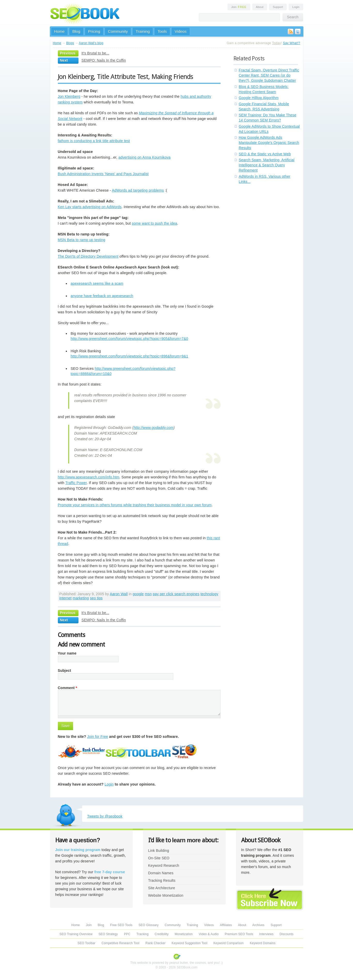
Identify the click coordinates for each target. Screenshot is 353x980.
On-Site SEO (159, 858)
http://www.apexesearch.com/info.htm (89, 477)
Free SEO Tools (121, 925)
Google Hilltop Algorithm (259, 98)
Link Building (159, 851)
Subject (65, 671)
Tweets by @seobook (105, 816)
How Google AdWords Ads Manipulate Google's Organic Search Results (269, 143)
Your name (67, 653)
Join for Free (98, 737)
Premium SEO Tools (239, 934)
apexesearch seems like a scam (97, 283)
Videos (181, 31)
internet (66, 598)
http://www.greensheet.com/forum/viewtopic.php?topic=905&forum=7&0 (130, 339)
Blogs (70, 43)
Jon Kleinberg (69, 96)
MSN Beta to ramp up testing (82, 240)
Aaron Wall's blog (91, 43)
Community (118, 31)
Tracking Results (162, 880)
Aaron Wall (119, 594)
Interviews (266, 934)
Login (296, 7)
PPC (127, 934)
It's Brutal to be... (95, 53)
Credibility (162, 934)
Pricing (94, 31)
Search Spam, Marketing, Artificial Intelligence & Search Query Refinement (267, 165)
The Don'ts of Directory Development (88, 256)
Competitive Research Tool (120, 943)
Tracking (143, 934)
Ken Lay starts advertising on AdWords (90, 207)
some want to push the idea (154, 223)
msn (148, 594)
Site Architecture (162, 888)
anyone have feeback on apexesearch (102, 296)
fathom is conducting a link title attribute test (94, 141)
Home (60, 31)
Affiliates (226, 925)
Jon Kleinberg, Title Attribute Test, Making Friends (126, 77)
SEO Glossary (148, 925)
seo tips (96, 598)
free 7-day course (110, 872)
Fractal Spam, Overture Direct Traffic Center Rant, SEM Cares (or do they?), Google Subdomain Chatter (269, 75)
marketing (81, 598)
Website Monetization (166, 895)
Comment (68, 688)
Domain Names (161, 873)
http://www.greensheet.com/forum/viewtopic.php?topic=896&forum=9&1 (130, 356)
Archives (258, 925)
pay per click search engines (176, 594)
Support (278, 7)
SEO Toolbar (86, 943)
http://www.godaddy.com (154, 428)
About (260, 7)
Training (143, 31)
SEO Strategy (108, 934)
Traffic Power (76, 483)
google (138, 594)
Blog (76, 31)
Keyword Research (164, 865)
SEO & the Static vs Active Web (265, 154)
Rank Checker (155, 943)
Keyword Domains (262, 943)
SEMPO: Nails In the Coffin (104, 60)
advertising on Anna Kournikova (145, 157)
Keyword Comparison (228, 943)
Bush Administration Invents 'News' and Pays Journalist (103, 174)
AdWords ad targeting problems (138, 190)
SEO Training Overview (76, 934)
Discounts (287, 934)
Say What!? (292, 43)
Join (239, 7)
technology (209, 594)
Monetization (184, 934)
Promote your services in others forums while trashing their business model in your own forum (135, 505)
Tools (162, 31)
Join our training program (78, 850)
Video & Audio (209, 934)
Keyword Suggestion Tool (190, 943)
